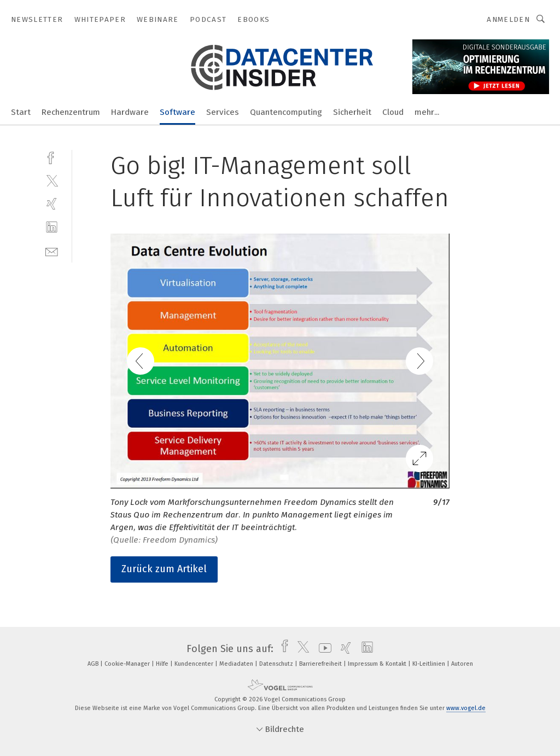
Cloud (393, 112)
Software (177, 112)
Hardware (130, 112)
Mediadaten (237, 664)
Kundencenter (195, 664)
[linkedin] (52, 227)
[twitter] (52, 180)
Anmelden (508, 19)
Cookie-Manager (128, 664)
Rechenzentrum (71, 112)
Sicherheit (352, 112)
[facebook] (52, 157)
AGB (94, 664)
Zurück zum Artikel (164, 569)
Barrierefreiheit (321, 664)
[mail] (52, 251)
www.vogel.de (466, 708)
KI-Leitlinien (430, 664)
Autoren (462, 664)
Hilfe (163, 664)
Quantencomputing (286, 112)
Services (223, 112)
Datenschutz (277, 664)
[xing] (52, 204)
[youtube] (322, 649)
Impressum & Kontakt (378, 664)
